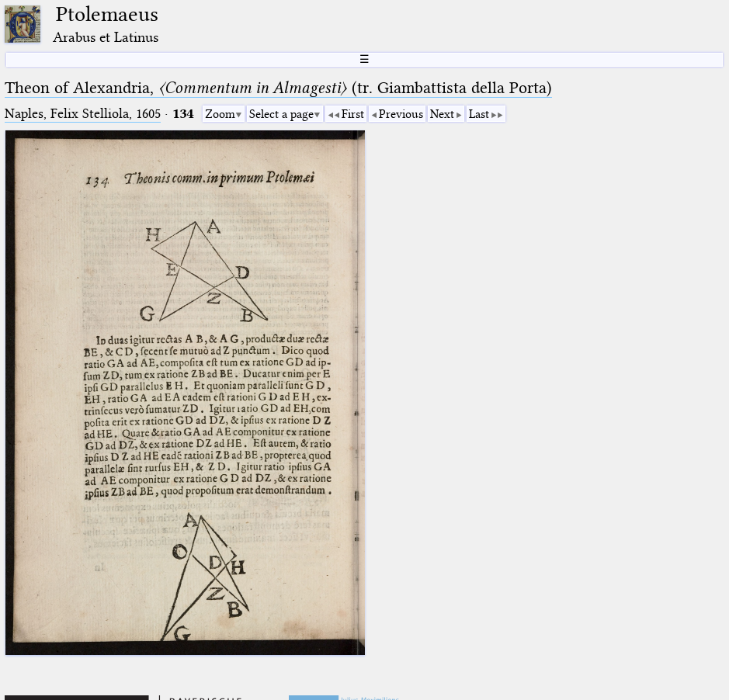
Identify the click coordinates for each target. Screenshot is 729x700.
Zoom (220, 114)
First (353, 114)
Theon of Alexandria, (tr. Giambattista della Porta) (278, 88)
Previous (401, 114)
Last (479, 114)
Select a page (281, 114)
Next (442, 114)
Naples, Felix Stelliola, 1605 (83, 114)
